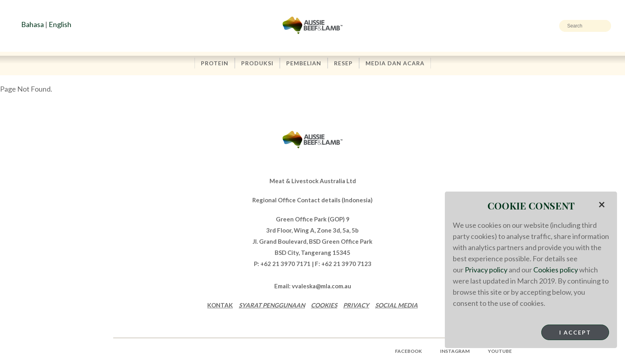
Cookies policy (556, 270)
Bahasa (32, 24)
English (60, 24)
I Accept (575, 332)
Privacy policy (486, 270)
